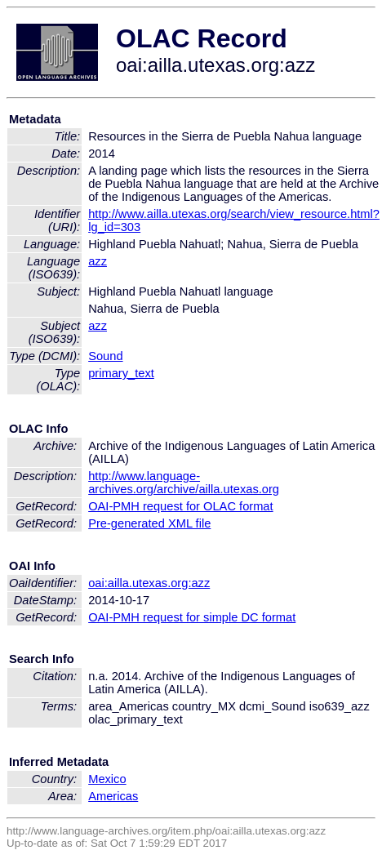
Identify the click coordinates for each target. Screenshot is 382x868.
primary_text (121, 373)
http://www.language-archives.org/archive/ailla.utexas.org (184, 483)
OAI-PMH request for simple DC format (192, 617)
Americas (113, 796)
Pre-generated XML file (149, 523)
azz (98, 261)
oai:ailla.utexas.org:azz (149, 583)
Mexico (107, 779)
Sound (105, 356)
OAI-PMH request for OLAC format (180, 506)
